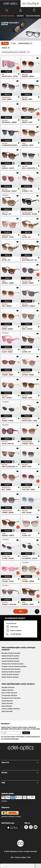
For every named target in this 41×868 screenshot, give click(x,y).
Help (20, 783)
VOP (12, 857)
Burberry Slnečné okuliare (11, 672)
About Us (20, 762)
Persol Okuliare (7, 703)
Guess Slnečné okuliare (10, 674)
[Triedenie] (16, 52)
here (17, 739)
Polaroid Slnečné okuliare (11, 669)
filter (5, 43)
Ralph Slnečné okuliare (10, 677)
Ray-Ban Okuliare (8, 687)
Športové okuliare (33, 16)
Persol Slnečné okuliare (10, 658)
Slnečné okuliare (7, 16)
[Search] (7, 10)
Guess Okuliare (7, 701)
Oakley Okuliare (7, 690)
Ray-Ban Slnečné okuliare (11, 653)
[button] (10, 4)
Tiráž (29, 857)
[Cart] (34, 10)
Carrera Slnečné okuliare (10, 661)
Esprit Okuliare (7, 711)
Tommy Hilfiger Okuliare (11, 709)
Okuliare (20, 16)
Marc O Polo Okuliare (9, 693)
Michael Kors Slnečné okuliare (13, 664)
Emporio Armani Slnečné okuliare (14, 666)
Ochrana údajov (20, 857)
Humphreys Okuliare (9, 695)
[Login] (20, 10)
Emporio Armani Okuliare (11, 698)
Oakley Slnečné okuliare (10, 656)
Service (20, 773)
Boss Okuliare (7, 706)
